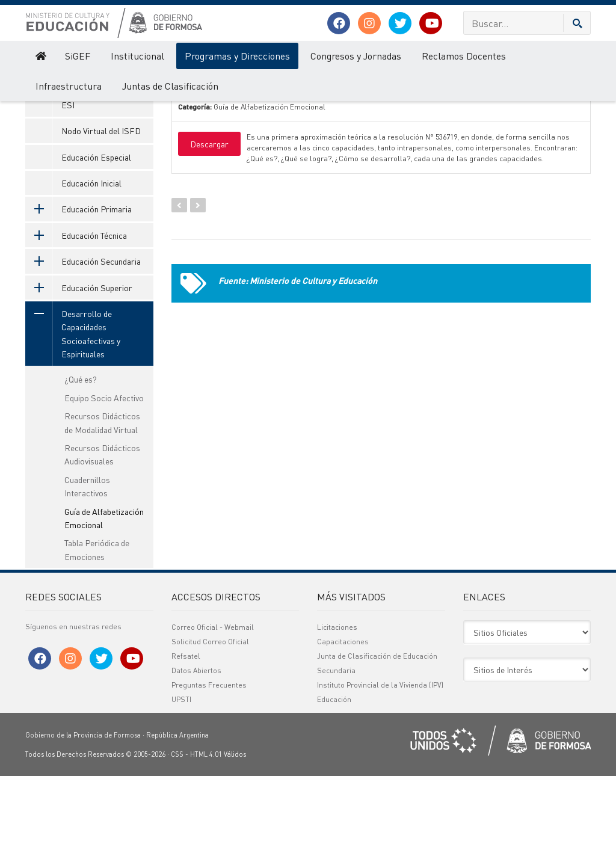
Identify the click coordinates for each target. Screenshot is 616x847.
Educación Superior (79, 359)
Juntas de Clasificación (170, 86)
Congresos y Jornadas (356, 56)
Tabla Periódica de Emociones (97, 620)
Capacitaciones (343, 713)
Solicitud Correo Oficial (210, 713)
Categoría (391, 106)
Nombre (211, 106)
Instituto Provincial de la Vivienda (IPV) (380, 756)
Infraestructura (69, 86)
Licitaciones (337, 698)
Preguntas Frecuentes (209, 756)
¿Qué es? (81, 450)
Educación (334, 770)
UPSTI (181, 770)
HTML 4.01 (206, 825)
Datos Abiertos (196, 741)
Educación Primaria (79, 280)
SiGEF (78, 56)
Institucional (137, 56)
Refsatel (186, 727)
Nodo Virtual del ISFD (101, 202)
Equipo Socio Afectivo (104, 469)
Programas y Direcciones (237, 56)
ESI (68, 176)
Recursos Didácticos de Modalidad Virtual (102, 493)
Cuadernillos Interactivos (87, 557)
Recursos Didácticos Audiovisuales (102, 525)
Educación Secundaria (83, 332)
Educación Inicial (91, 254)
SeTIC (72, 149)
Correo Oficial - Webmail (213, 698)
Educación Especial (96, 228)
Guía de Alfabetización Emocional (104, 589)
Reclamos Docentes (464, 56)
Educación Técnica (76, 306)
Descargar (209, 215)
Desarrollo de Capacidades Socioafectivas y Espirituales (73, 405)
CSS (177, 825)
